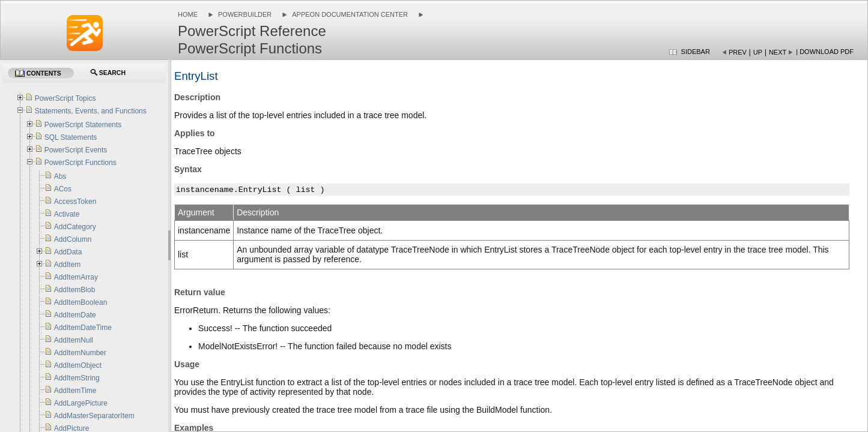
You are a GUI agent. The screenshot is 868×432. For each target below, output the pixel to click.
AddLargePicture (81, 403)
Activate (67, 214)
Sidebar (696, 52)
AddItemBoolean (81, 302)
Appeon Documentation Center (350, 14)
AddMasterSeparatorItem (94, 416)
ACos (63, 189)
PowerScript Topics (65, 98)
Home (188, 14)
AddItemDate (75, 315)
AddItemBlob (75, 290)
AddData (68, 252)
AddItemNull (74, 340)
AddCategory (75, 227)
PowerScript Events (76, 150)
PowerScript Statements (83, 125)
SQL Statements (71, 137)
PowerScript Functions (80, 163)
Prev (738, 52)
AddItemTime (75, 391)
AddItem (68, 265)
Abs (60, 176)
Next (778, 52)
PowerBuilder (245, 14)
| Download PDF (825, 52)
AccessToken (75, 202)
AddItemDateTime (83, 328)
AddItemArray (76, 277)
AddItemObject (78, 365)
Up (758, 52)
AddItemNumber (80, 353)
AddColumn (73, 239)
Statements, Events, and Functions (91, 111)
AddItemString (77, 378)
